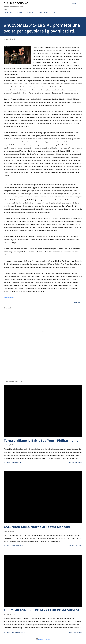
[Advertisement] (43, 366)
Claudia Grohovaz (16, 3)
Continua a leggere (76, 463)
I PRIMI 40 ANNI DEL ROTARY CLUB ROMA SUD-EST (42, 610)
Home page (7, 12)
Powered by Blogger (43, 639)
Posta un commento (18, 546)
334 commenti (16, 463)
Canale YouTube (42, 12)
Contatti (54, 12)
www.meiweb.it (9, 298)
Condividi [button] (77, 303)
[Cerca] (74, 3)
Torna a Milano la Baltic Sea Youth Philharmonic (41, 441)
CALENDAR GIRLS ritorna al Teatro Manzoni (37, 527)
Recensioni (29, 12)
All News (18, 12)
